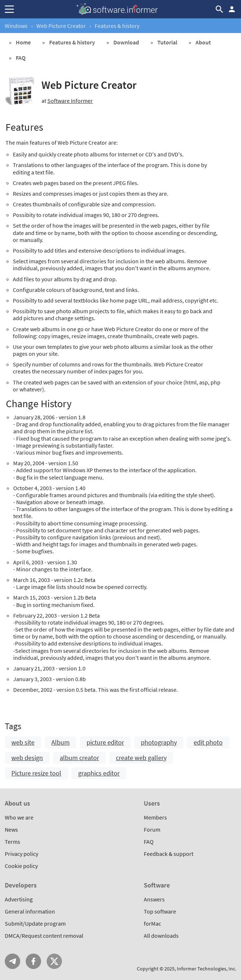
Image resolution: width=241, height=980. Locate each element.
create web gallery (141, 758)
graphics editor (99, 773)
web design (27, 758)
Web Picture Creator (61, 26)
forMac (152, 923)
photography (159, 742)
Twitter (54, 961)
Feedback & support (169, 854)
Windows (16, 26)
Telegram (12, 961)
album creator (79, 758)
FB (33, 961)
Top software (160, 911)
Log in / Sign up (232, 9)
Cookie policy (21, 866)
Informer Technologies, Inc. (207, 969)
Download (126, 42)
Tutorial (167, 42)
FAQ (21, 58)
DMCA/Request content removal (44, 936)
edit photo (208, 742)
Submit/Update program (35, 923)
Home (23, 42)
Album (61, 742)
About (203, 42)
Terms (12, 842)
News (11, 829)
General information (30, 911)
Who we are (19, 817)
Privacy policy (21, 854)
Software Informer (70, 101)
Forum (152, 829)
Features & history (72, 42)
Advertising (19, 899)
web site (23, 742)
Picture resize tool (36, 773)
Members (155, 817)
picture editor (105, 742)
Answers (154, 899)
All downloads (161, 936)
